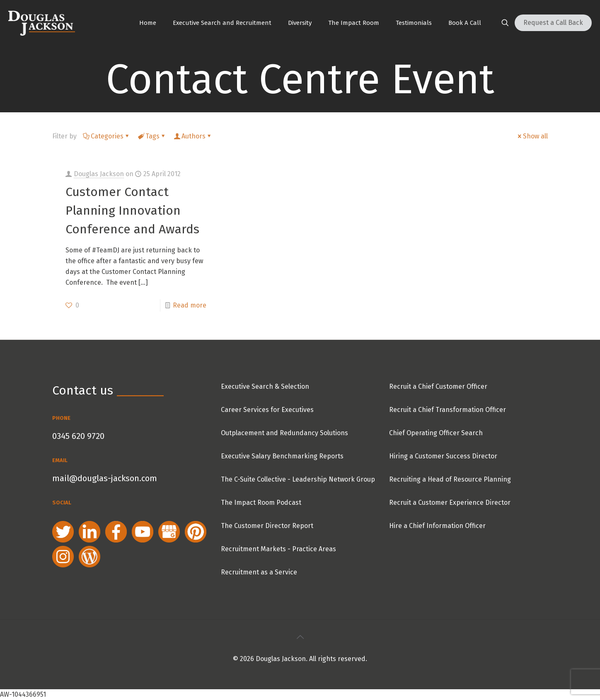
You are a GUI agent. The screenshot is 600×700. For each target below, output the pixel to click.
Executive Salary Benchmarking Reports (282, 456)
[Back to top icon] (300, 637)
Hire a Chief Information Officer (437, 526)
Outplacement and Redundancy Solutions (284, 433)
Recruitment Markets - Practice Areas (278, 549)
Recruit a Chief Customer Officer (438, 386)
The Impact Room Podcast (261, 503)
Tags (152, 136)
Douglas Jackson (99, 174)
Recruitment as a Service (259, 572)
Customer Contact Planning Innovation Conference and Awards (132, 211)
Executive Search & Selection (265, 386)
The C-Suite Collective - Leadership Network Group (298, 479)
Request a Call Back (553, 23)
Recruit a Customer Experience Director (450, 503)
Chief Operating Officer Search (436, 433)
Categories (106, 136)
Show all (532, 136)
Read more (190, 305)
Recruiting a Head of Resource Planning (450, 479)
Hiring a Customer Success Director (443, 456)
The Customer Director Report (267, 526)
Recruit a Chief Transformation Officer (448, 410)
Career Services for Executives (267, 410)
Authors (193, 136)
